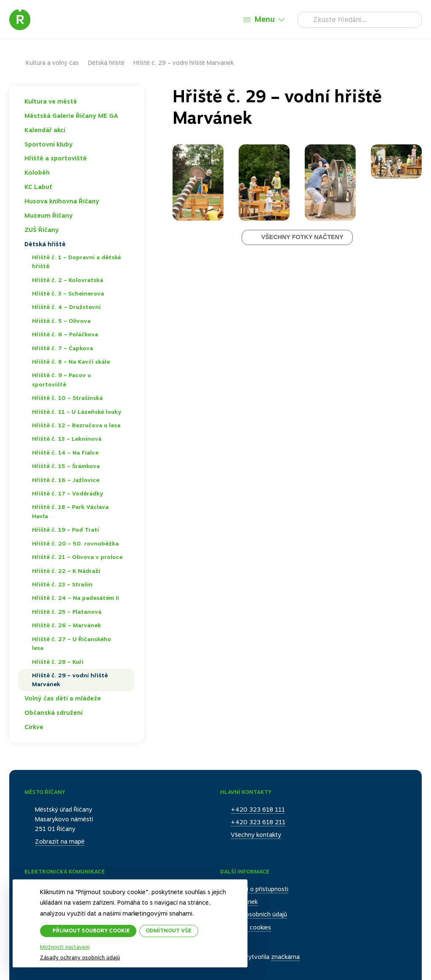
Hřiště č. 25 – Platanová (67, 612)
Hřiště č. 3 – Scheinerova (68, 293)
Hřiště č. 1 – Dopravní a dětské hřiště (76, 262)
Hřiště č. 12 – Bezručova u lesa (76, 425)
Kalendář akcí (45, 130)
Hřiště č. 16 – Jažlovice (66, 480)
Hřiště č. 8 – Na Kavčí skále (71, 362)
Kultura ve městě (51, 101)
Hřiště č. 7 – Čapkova (63, 348)
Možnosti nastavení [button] (65, 947)
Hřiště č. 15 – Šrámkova (66, 466)
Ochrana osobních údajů (254, 914)
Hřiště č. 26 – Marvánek (67, 625)
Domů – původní (18, 63)
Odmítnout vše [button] (169, 931)
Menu (265, 19)
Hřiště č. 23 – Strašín (62, 584)
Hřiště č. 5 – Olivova (61, 321)
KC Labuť (38, 187)
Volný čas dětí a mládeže (63, 698)
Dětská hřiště (106, 63)
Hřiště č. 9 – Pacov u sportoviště (61, 380)
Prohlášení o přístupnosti (254, 889)
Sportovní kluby (49, 144)
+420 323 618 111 (258, 810)
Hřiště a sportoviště (56, 158)
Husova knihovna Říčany (62, 201)
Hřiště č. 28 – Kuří (58, 662)
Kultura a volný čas (52, 63)
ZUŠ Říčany (42, 230)
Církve (34, 727)
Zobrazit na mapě (60, 842)
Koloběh (37, 173)
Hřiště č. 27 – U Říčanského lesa (72, 644)
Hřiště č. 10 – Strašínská (67, 398)
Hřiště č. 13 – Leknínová (67, 439)
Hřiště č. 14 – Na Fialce (65, 453)
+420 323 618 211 (258, 822)
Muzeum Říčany (49, 216)
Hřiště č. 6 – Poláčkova (65, 334)
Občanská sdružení (53, 713)
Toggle (128, 101)
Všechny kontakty (256, 835)
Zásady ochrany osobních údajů (80, 957)
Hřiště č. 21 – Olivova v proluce (77, 557)
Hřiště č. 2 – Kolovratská (68, 280)
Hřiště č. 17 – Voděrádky (68, 493)
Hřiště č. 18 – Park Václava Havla (70, 511)
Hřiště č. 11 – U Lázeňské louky (77, 412)
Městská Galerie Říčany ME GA (71, 116)
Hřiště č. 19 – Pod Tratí (65, 530)
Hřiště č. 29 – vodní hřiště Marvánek (70, 680)
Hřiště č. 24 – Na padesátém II (76, 598)
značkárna (285, 957)
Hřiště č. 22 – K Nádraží (66, 571)
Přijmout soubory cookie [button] (91, 931)
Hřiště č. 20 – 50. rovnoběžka (75, 543)
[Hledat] (360, 20)
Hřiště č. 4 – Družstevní (66, 307)
